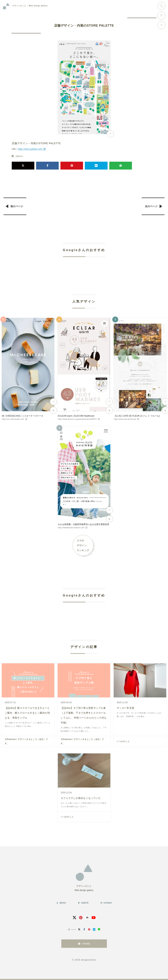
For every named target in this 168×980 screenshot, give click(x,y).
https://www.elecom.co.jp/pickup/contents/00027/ (77, 419)
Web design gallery (30, 6)
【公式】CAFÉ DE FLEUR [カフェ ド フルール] (137, 416)
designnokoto (88, 960)
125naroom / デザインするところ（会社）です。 (26, 741)
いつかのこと (123, 741)
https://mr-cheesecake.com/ (13, 419)
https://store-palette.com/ (30, 149)
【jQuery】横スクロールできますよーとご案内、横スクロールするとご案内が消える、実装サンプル (27, 713)
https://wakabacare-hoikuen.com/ (71, 528)
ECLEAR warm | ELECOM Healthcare (76, 416)
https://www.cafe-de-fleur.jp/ (125, 419)
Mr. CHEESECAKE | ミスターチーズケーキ (23, 416)
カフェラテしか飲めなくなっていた (81, 798)
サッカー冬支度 (125, 708)
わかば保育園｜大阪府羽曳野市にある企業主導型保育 (84, 524)
